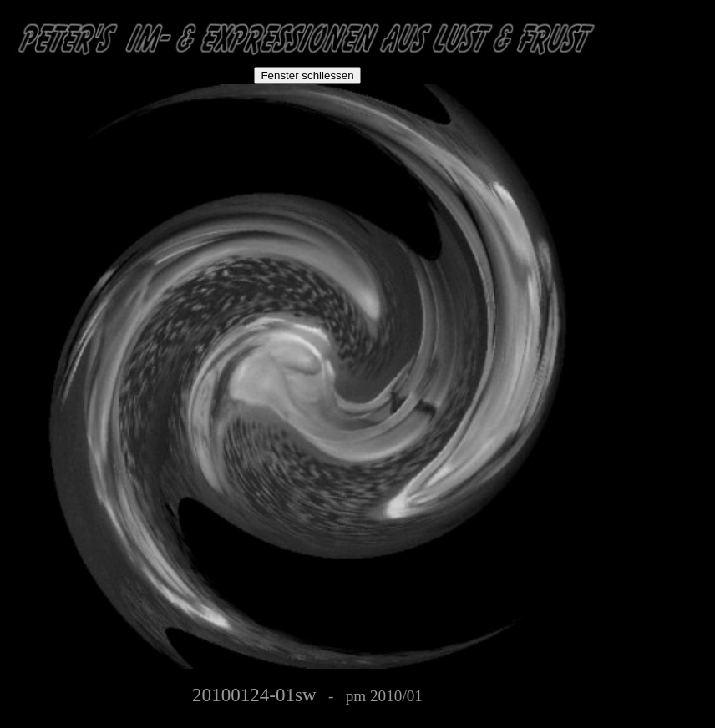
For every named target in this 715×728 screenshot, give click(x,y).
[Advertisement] (662, 110)
